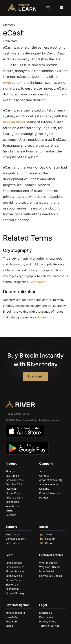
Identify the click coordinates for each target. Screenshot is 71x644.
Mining (9, 510)
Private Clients (14, 497)
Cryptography (17, 250)
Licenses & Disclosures (46, 615)
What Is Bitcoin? (49, 563)
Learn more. (38, 282)
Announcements (49, 484)
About (43, 471)
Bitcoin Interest (14, 480)
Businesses (12, 502)
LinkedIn (47, 539)
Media (9, 626)
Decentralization (20, 292)
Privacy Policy (48, 621)
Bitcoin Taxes (13, 580)
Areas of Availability (51, 480)
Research (11, 621)
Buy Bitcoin (12, 476)
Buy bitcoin (35, 376)
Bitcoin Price (13, 493)
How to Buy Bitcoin (51, 576)
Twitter (46, 535)
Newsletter (12, 617)
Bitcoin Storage (15, 571)
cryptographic (14, 83)
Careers (44, 476)
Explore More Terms (23, 329)
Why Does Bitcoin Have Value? (50, 569)
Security (44, 489)
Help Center (13, 534)
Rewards (11, 515)
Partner (44, 497)
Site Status (12, 543)
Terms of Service (49, 626)
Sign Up (10, 471)
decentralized (14, 122)
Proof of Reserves (50, 493)
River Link (11, 489)
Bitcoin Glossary (15, 593)
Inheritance (12, 506)
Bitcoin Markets (15, 567)
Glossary (9, 25)
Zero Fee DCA (14, 484)
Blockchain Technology (12, 587)
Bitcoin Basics (14, 563)
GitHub (46, 543)
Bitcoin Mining (14, 576)
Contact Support (16, 539)
